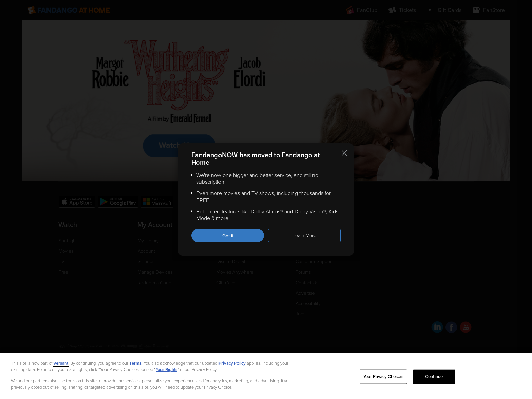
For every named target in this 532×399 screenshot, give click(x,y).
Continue (434, 377)
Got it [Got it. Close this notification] (228, 236)
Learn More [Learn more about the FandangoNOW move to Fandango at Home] (305, 235)
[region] (266, 376)
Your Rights (167, 370)
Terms (135, 363)
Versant (61, 363)
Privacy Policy (232, 363)
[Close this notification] (344, 153)
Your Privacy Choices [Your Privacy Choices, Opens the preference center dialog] (383, 377)
